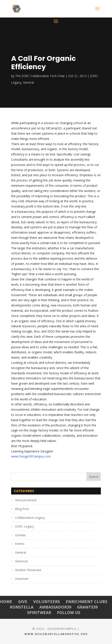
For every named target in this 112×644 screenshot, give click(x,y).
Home (6, 602)
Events (20, 544)
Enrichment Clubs (86, 602)
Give (23, 602)
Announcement (26, 500)
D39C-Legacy (25, 526)
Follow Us (69, 612)
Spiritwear (39, 612)
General (28, 82)
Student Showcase (28, 570)
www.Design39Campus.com (31, 456)
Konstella (22, 607)
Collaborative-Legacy (30, 518)
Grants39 (87, 607)
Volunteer (22, 579)
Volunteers (47, 602)
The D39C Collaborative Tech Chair (40, 76)
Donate (20, 535)
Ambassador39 (55, 607)
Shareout (22, 561)
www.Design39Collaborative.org (56, 634)
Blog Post (22, 509)
